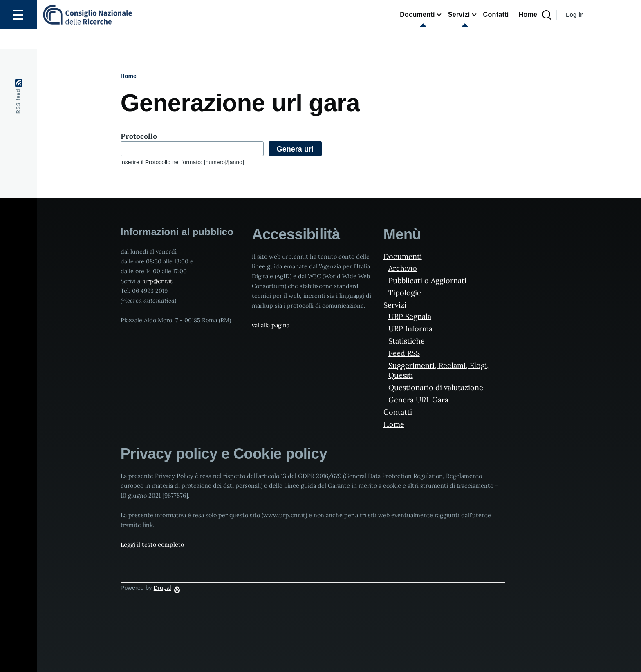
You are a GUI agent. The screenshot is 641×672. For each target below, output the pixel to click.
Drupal (162, 588)
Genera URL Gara (418, 400)
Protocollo (139, 137)
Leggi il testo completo (152, 545)
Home (129, 76)
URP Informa (410, 329)
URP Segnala (410, 317)
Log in (575, 34)
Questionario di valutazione (436, 388)
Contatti (398, 412)
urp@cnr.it (158, 281)
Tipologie (405, 293)
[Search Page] (547, 35)
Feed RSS (404, 354)
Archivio (403, 269)
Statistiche (407, 341)
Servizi (395, 305)
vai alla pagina (271, 326)
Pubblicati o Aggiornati (427, 281)
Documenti (403, 257)
